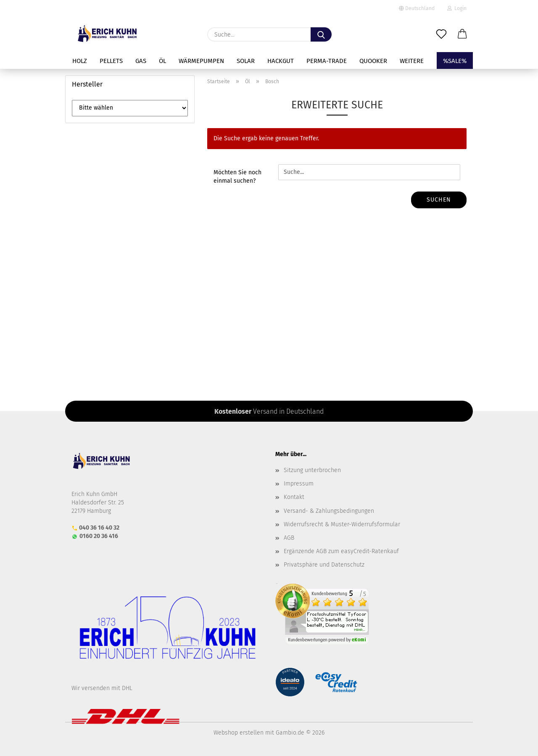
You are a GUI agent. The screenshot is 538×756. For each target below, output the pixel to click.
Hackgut (281, 61)
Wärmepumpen (201, 61)
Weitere (412, 61)
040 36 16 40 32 (99, 528)
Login (457, 8)
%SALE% (455, 61)
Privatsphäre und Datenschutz (324, 565)
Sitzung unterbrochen (312, 470)
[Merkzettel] (441, 34)
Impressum (299, 484)
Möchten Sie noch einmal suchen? (237, 177)
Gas (141, 61)
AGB (289, 538)
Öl (162, 61)
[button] (462, 34)
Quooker (373, 61)
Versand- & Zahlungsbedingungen (329, 511)
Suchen (439, 200)
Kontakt (294, 497)
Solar (246, 61)
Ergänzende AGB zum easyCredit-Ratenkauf (341, 551)
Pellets (111, 61)
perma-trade (327, 61)
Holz (80, 61)
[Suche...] (321, 34)
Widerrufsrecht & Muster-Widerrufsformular (342, 524)
